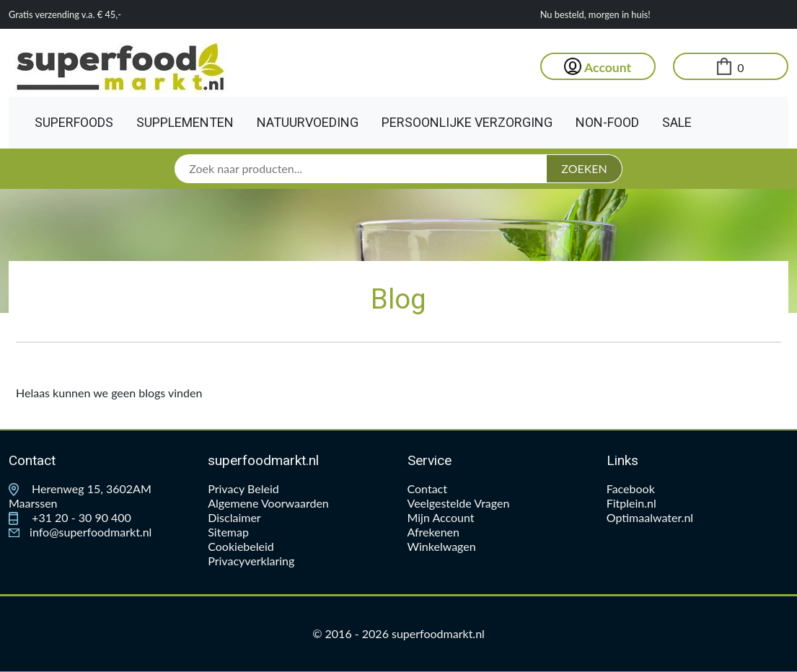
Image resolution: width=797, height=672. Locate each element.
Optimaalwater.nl (650, 517)
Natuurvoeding (308, 122)
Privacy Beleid (243, 488)
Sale (677, 122)
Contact (427, 488)
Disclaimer (234, 517)
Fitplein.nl (631, 503)
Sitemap (228, 532)
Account (598, 67)
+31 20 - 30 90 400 (70, 517)
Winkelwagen (442, 546)
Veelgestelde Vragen (459, 503)
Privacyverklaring (251, 561)
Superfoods (74, 122)
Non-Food (607, 122)
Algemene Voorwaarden (268, 503)
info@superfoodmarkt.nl (80, 532)
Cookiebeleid (241, 546)
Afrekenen (433, 532)
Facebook (631, 488)
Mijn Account (441, 517)
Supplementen (185, 122)
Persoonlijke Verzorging (467, 122)
